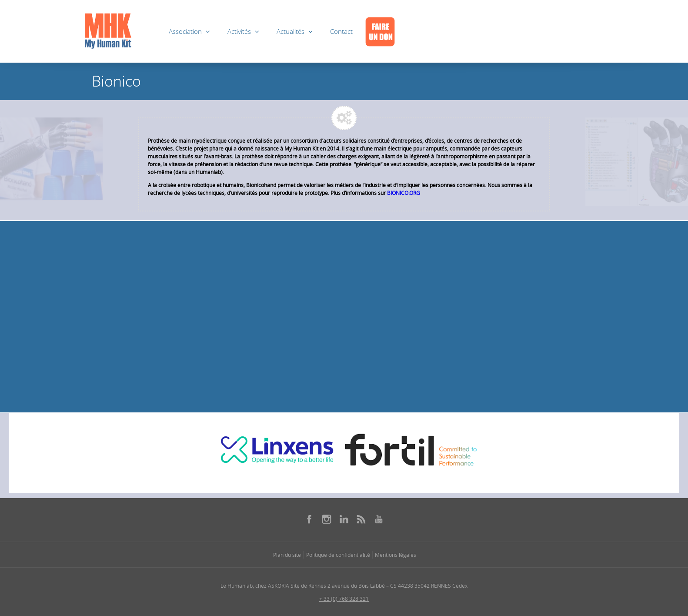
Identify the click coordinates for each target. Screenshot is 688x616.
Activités (239, 31)
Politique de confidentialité (338, 555)
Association (185, 31)
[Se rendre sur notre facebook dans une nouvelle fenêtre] (309, 519)
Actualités (291, 31)
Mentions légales (396, 555)
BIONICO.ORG (404, 193)
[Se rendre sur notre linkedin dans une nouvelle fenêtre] (344, 519)
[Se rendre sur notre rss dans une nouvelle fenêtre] (361, 519)
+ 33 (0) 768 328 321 (344, 599)
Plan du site (287, 555)
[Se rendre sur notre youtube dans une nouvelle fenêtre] (379, 519)
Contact (341, 31)
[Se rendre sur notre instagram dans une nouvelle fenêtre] (327, 519)
